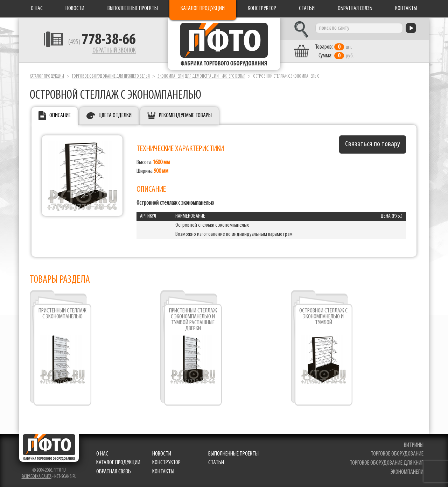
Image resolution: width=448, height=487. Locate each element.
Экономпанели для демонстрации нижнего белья (201, 76)
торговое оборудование (397, 454)
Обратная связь (355, 9)
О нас (37, 9)
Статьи (307, 9)
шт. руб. (334, 51)
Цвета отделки (115, 116)
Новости (75, 9)
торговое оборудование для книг (387, 463)
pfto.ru (60, 470)
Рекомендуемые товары (185, 116)
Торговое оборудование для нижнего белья (111, 76)
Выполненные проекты (133, 9)
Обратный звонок (114, 51)
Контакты (406, 9)
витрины (414, 445)
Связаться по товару (373, 144)
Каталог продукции (203, 9)
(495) (102, 42)
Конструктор (262, 9)
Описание (60, 116)
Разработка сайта (37, 477)
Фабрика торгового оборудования (224, 44)
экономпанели (407, 472)
